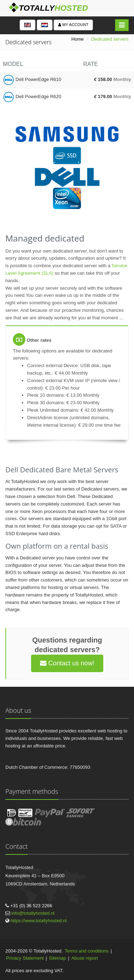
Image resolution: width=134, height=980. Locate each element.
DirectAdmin (40, 418)
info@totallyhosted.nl (33, 913)
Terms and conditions (87, 951)
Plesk (33, 395)
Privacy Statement (25, 958)
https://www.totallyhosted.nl (39, 921)
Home (78, 39)
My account (73, 25)
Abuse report (84, 958)
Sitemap (58, 958)
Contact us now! (67, 663)
